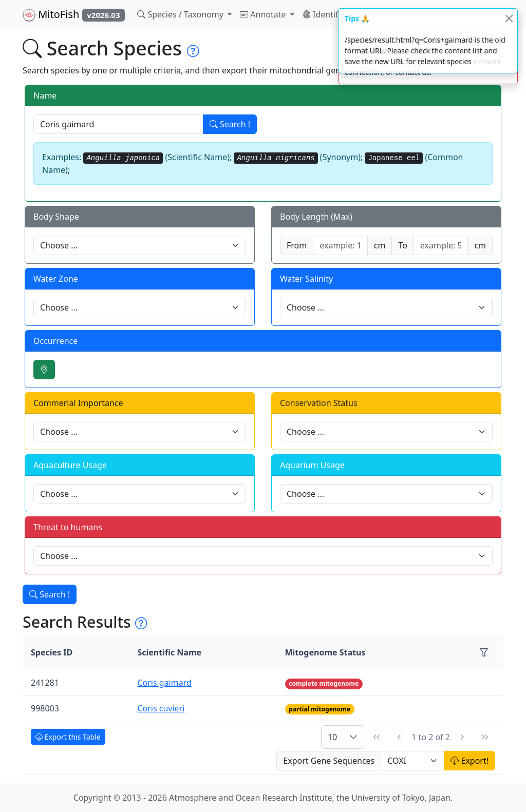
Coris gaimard (164, 683)
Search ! (230, 124)
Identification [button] (334, 14)
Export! (469, 761)
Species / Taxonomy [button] (181, 14)
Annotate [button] (264, 14)
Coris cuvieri (161, 708)
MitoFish (74, 14)
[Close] (509, 18)
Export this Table (68, 737)
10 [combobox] (332, 737)
